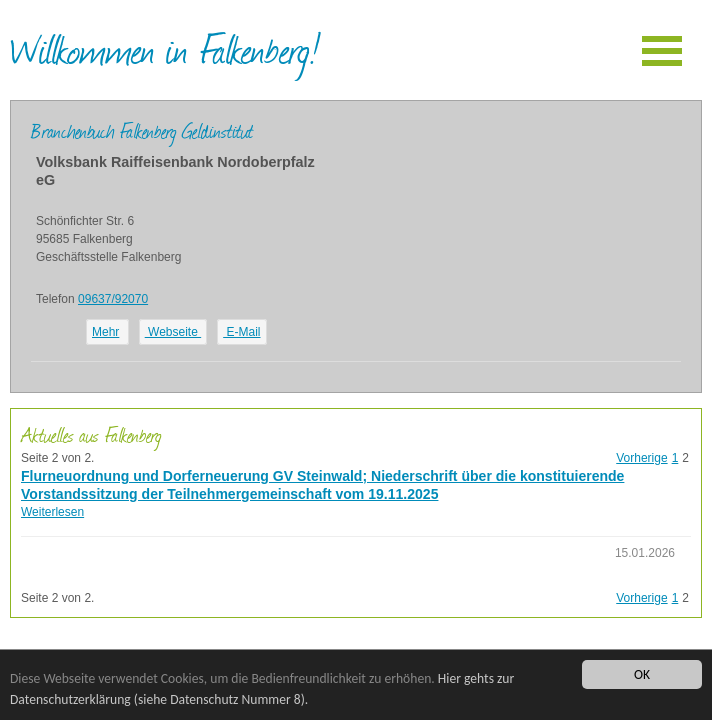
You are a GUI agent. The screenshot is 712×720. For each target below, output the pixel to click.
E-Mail (241, 332)
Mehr (105, 332)
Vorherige (641, 458)
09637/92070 (113, 299)
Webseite (173, 332)
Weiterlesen (52, 512)
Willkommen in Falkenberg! (165, 48)
